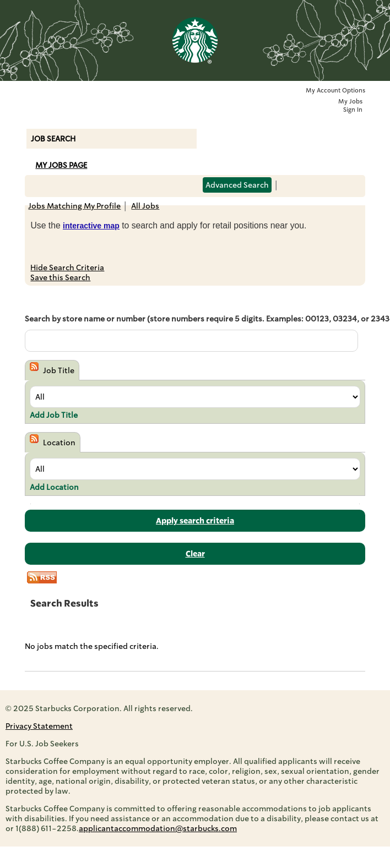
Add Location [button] (54, 487)
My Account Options (335, 91)
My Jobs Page (61, 165)
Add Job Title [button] (54, 415)
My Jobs (350, 102)
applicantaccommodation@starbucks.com (158, 828)
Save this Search (60, 277)
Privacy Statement (39, 726)
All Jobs (145, 206)
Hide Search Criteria (67, 268)
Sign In (353, 110)
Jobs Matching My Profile (74, 206)
